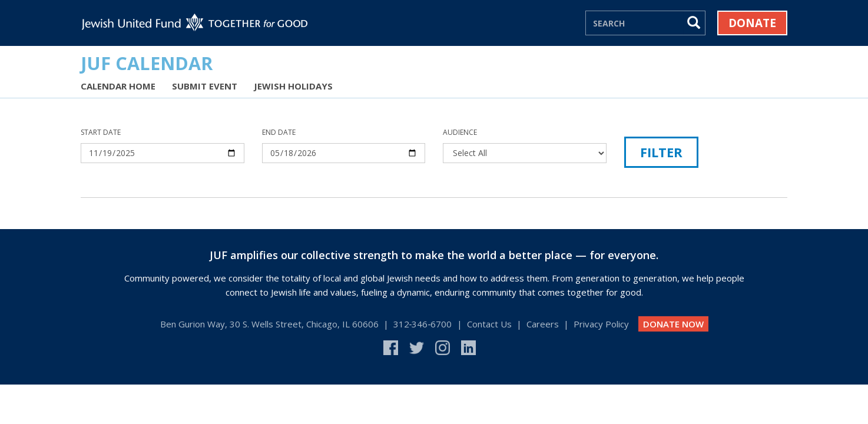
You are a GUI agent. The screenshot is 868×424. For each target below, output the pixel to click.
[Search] (635, 23)
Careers (543, 324)
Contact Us (489, 324)
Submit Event (205, 86)
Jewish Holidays (293, 86)
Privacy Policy (601, 324)
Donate (752, 23)
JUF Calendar (147, 63)
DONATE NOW (673, 324)
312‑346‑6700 (423, 324)
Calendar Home (118, 86)
